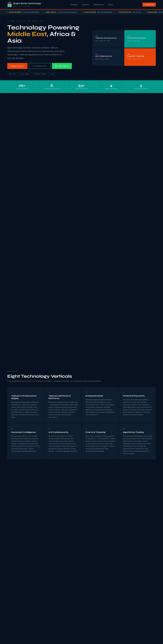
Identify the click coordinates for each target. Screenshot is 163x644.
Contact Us (149, 5)
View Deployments (40, 66)
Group (111, 5)
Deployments (99, 5)
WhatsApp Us (62, 66)
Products (74, 5)
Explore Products (17, 66)
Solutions (86, 5)
